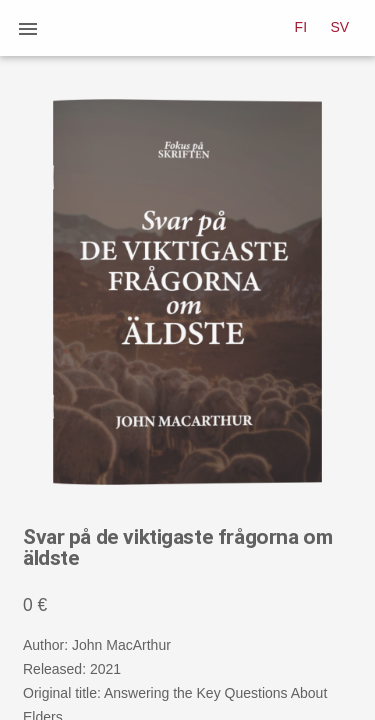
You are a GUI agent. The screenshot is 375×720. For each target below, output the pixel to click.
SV (340, 27)
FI (301, 27)
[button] (28, 28)
